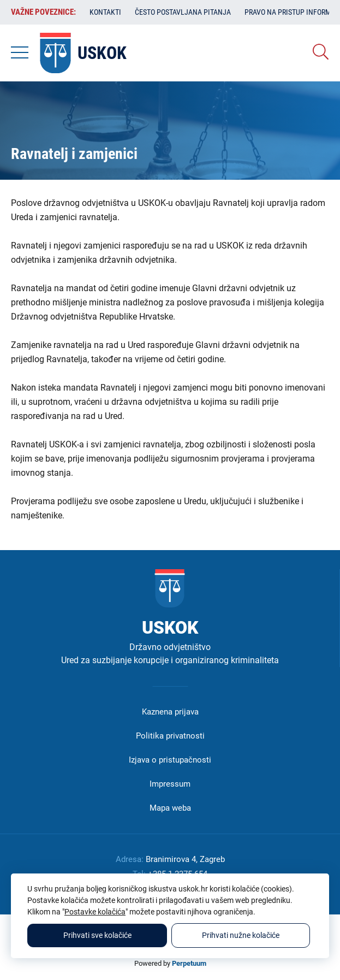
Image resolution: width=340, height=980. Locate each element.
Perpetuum (189, 963)
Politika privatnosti (170, 736)
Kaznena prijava (170, 712)
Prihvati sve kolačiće (97, 935)
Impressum (170, 784)
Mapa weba (170, 808)
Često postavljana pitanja (183, 12)
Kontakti (105, 12)
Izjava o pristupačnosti (170, 760)
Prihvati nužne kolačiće (241, 935)
